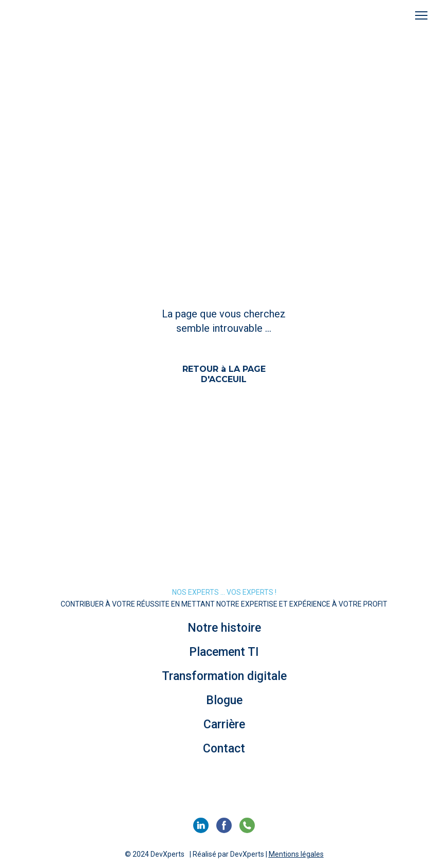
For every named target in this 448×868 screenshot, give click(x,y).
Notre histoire (224, 628)
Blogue (224, 700)
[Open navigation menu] (421, 15)
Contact (224, 749)
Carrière (224, 724)
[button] (224, 374)
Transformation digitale (224, 676)
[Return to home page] (60, 16)
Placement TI (224, 652)
